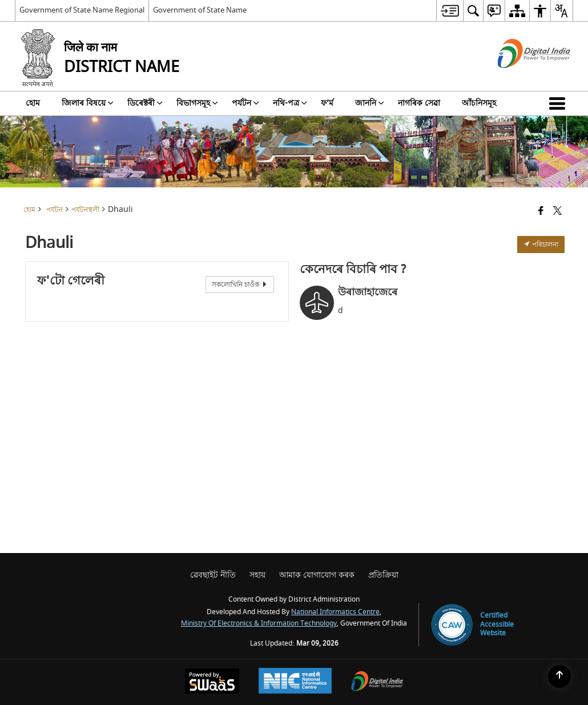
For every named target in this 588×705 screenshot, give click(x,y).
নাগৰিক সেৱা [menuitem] (419, 103)
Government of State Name (200, 10)
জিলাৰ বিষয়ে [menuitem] (88, 103)
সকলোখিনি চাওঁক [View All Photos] (240, 285)
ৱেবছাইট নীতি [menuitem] (213, 575)
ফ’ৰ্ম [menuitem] (327, 103)
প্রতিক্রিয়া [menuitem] (383, 575)
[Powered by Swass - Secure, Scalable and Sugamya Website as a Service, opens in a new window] (212, 682)
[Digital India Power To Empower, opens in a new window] (377, 682)
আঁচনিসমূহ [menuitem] (479, 103)
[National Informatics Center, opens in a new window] (295, 682)
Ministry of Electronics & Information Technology (259, 624)
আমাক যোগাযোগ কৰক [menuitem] (317, 575)
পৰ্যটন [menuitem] (245, 103)
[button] (559, 103)
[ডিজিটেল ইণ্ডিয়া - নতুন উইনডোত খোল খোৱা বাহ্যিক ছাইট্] (520, 78)
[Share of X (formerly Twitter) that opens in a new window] (557, 212)
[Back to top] (559, 676)
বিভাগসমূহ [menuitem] (197, 103)
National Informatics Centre (335, 612)
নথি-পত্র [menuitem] (290, 103)
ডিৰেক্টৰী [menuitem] (145, 103)
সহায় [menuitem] (257, 575)
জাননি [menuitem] (370, 103)
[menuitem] (450, 11)
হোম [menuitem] (33, 103)
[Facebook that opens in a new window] (541, 212)
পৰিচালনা (541, 245)
